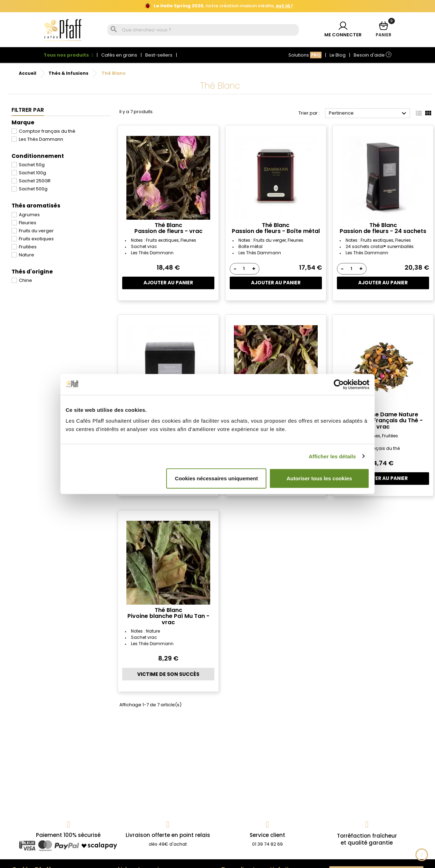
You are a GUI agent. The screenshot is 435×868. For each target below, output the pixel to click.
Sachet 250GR (35, 181)
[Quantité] (244, 269)
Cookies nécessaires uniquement (216, 478)
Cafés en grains (119, 55)
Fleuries (28, 223)
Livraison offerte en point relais (168, 835)
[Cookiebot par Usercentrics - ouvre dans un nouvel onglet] (339, 384)
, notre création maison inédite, (219, 6)
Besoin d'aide (373, 55)
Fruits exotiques (36, 239)
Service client (267, 835)
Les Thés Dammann (41, 139)
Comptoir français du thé (47, 131)
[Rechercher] (209, 30)
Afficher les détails (332, 456)
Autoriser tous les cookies (319, 478)
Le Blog (338, 55)
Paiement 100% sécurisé (68, 835)
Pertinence (368, 114)
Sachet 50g (32, 165)
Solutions (305, 55)
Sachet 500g (33, 189)
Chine (25, 280)
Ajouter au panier (168, 283)
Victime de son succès (168, 674)
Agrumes (29, 215)
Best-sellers (159, 55)
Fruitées (28, 247)
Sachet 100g (32, 173)
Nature (27, 255)
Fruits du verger (36, 231)
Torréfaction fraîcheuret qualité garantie (367, 839)
